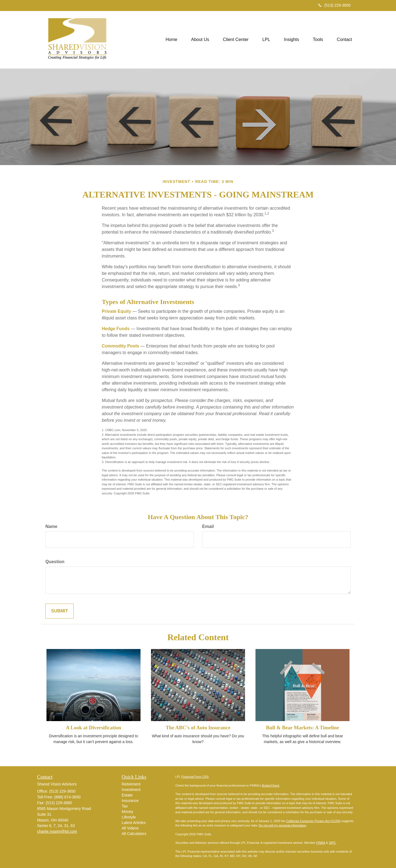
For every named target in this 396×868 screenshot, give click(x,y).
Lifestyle (129, 817)
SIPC (332, 843)
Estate (127, 795)
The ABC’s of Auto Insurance (198, 728)
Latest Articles (134, 823)
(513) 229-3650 (335, 5)
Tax (125, 806)
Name (51, 526)
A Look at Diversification (93, 728)
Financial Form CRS (195, 777)
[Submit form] (60, 611)
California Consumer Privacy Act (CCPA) (313, 821)
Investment (131, 790)
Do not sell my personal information (282, 825)
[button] (200, 40)
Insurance (130, 801)
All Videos (130, 828)
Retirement (131, 784)
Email (208, 526)
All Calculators (134, 834)
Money (128, 812)
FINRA (321, 843)
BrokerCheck (271, 785)
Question (55, 562)
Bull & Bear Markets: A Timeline (302, 728)
